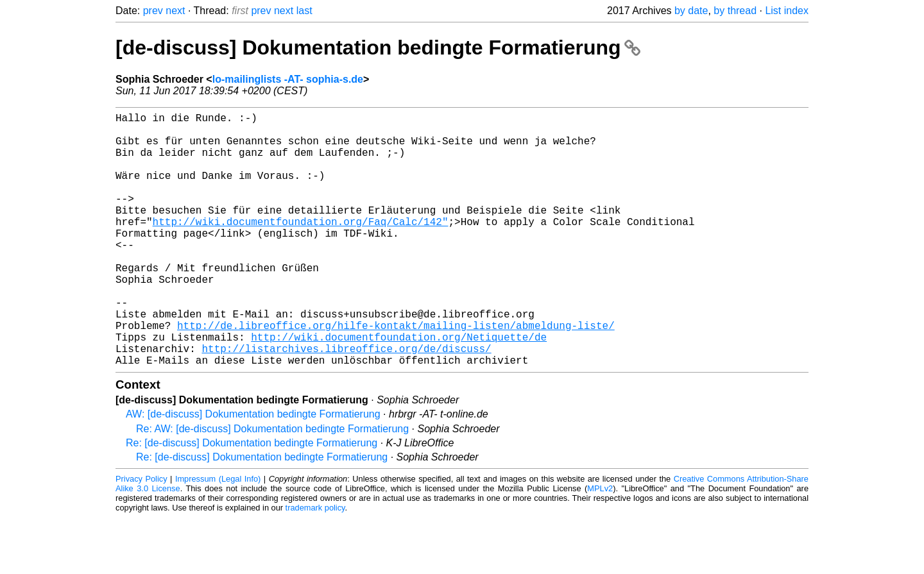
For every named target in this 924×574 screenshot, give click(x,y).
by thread (735, 11)
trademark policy (315, 564)
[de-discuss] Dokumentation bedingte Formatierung (378, 47)
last (304, 11)
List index (787, 11)
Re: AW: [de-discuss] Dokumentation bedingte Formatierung (272, 485)
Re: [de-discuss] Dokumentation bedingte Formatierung (252, 499)
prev (153, 11)
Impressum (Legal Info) (218, 535)
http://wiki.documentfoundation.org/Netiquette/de (399, 388)
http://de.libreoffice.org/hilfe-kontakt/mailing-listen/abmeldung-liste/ (396, 374)
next (175, 11)
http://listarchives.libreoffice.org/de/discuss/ (346, 402)
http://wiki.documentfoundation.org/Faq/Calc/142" (301, 247)
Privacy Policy (141, 535)
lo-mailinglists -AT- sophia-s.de (288, 79)
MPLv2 (600, 545)
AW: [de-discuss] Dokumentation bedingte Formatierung (253, 470)
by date (691, 11)
